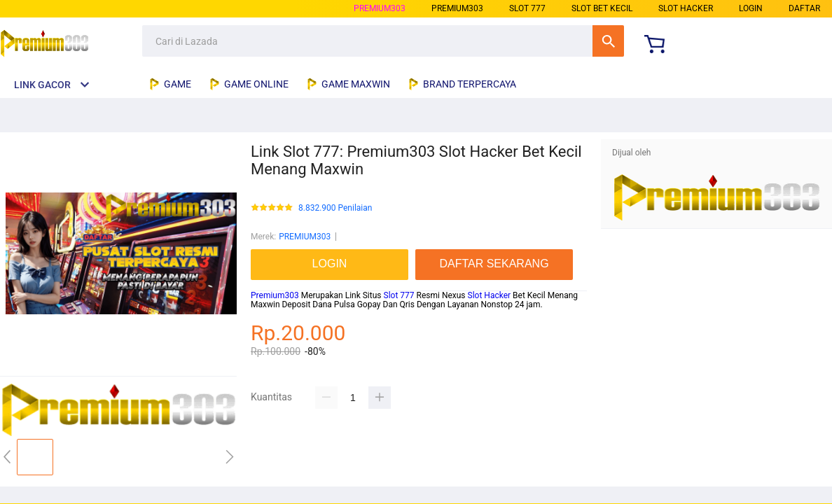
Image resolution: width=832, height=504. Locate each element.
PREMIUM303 (380, 8)
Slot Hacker (490, 295)
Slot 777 (399, 295)
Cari (608, 41)
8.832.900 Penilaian (335, 208)
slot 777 (527, 8)
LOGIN (751, 8)
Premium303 (275, 295)
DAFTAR (804, 8)
